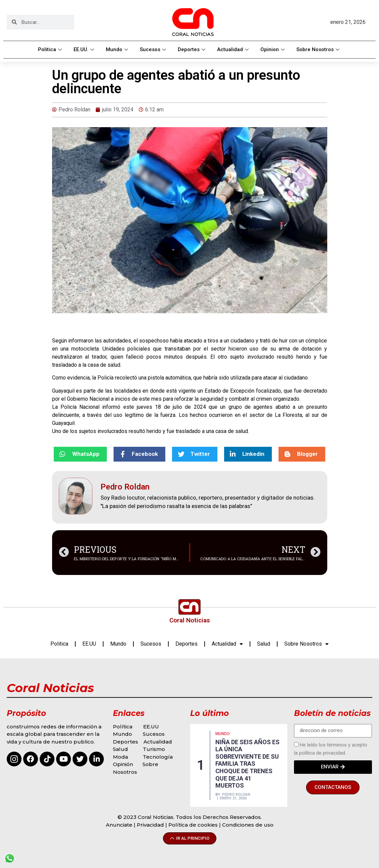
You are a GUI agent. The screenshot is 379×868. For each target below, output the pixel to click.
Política (123, 727)
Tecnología (158, 757)
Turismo (154, 749)
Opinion (273, 49)
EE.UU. (85, 49)
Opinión (124, 764)
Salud (264, 644)
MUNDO (223, 734)
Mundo (118, 49)
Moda (120, 757)
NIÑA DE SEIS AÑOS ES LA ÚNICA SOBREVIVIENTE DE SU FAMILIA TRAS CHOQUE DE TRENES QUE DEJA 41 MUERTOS (247, 764)
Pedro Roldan (236, 794)
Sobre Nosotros (319, 49)
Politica (51, 49)
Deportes (192, 49)
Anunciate (119, 825)
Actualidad (234, 49)
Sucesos (154, 49)
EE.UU (89, 644)
